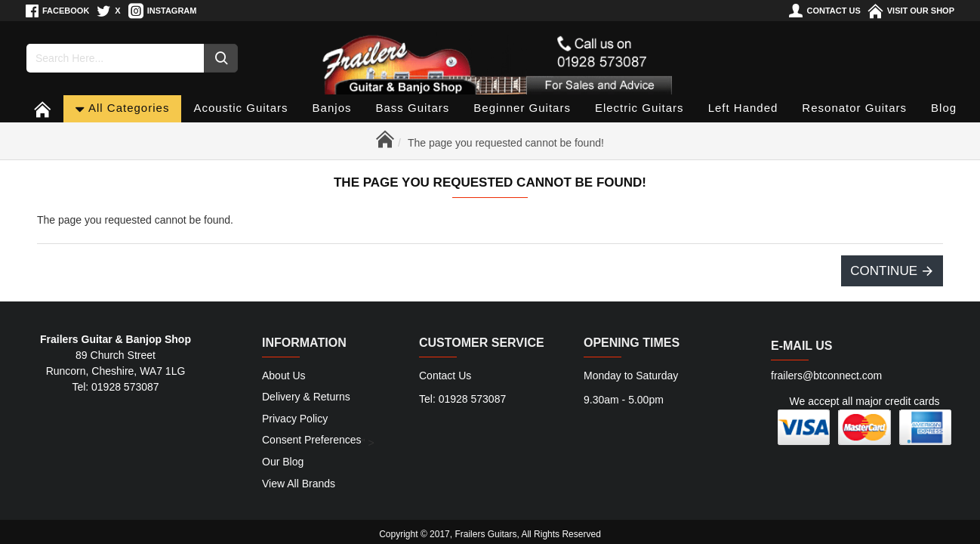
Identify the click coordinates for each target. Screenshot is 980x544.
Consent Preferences (312, 441)
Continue (884, 271)
